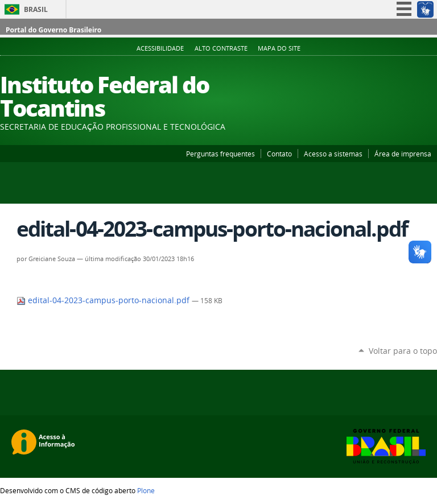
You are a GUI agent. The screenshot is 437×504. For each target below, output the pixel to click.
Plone (146, 490)
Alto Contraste (221, 48)
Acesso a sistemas (333, 154)
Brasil (36, 9)
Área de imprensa (403, 154)
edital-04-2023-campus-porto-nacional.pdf (104, 300)
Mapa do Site (279, 48)
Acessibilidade (160, 48)
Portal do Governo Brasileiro (53, 30)
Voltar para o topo (403, 351)
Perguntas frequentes (220, 154)
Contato (279, 154)
